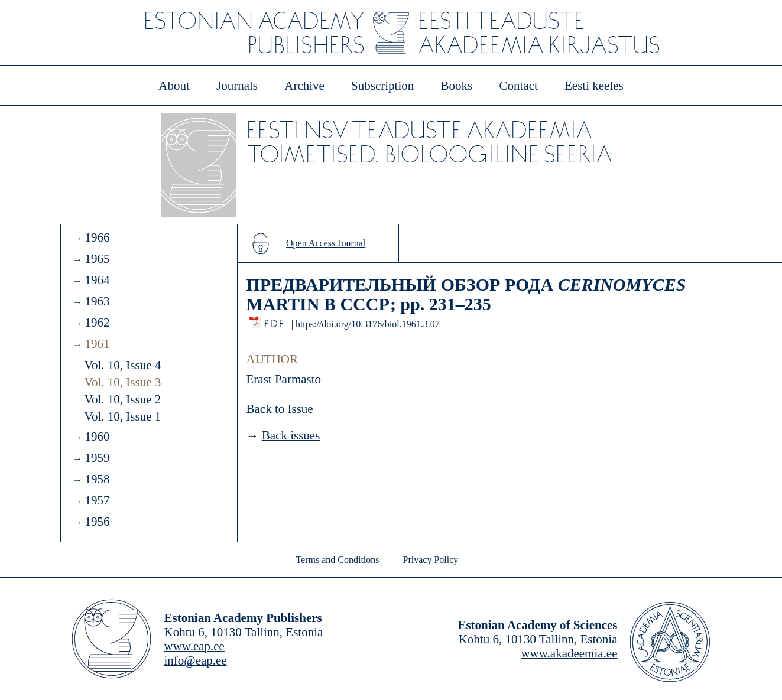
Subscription (382, 86)
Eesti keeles (594, 86)
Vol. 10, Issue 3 (123, 382)
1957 (97, 500)
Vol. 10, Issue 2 (123, 399)
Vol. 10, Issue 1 (123, 416)
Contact (518, 86)
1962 (97, 323)
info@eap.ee (196, 660)
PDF (275, 320)
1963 (97, 301)
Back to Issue (280, 409)
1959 (97, 458)
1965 (97, 259)
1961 (97, 344)
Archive (304, 86)
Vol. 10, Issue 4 (123, 365)
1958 (97, 479)
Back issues (291, 435)
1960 (97, 437)
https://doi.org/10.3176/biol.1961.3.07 (368, 324)
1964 (97, 280)
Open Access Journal (326, 243)
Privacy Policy (431, 560)
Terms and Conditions (337, 560)
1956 (97, 522)
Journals (237, 86)
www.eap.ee (194, 646)
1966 (97, 237)
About (174, 86)
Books (457, 86)
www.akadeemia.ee (569, 653)
